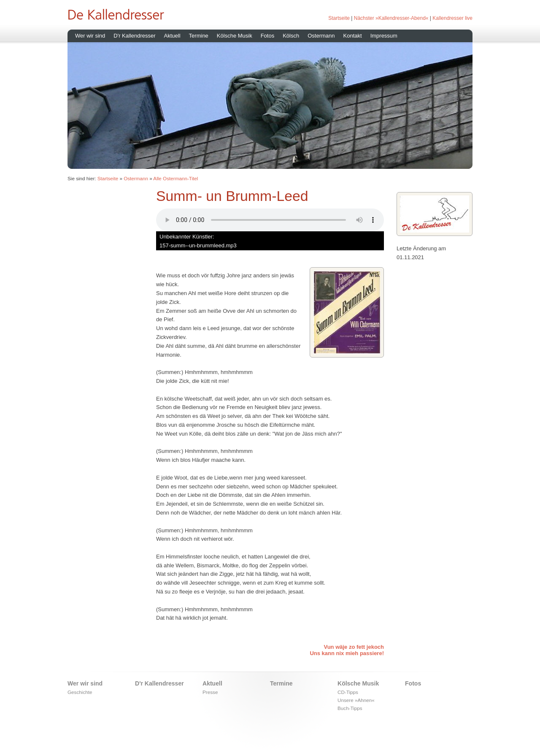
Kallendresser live (452, 18)
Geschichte (80, 692)
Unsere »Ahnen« (356, 700)
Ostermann (321, 36)
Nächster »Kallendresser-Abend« (391, 18)
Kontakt (353, 36)
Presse (210, 692)
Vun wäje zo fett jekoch (354, 647)
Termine (199, 36)
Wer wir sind (90, 36)
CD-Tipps (348, 692)
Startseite (339, 18)
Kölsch (291, 36)
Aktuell (172, 36)
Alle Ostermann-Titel (175, 178)
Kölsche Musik (235, 36)
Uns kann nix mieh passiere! (347, 653)
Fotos (268, 36)
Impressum (384, 36)
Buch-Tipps (350, 708)
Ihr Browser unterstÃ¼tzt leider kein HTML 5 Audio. (270, 220)
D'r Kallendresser (134, 36)
